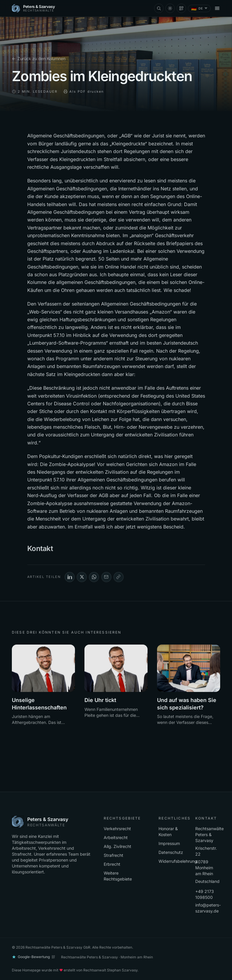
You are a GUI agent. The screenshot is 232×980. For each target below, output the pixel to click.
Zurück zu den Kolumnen (39, 59)
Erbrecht (112, 864)
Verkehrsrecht (117, 829)
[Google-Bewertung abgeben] (33, 957)
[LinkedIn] (70, 577)
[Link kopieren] (119, 577)
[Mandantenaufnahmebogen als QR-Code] (181, 8)
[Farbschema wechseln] (170, 8)
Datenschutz (171, 852)
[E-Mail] (106, 577)
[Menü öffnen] (217, 8)
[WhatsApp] (94, 577)
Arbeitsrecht (116, 837)
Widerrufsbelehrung (178, 861)
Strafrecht (113, 855)
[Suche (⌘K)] (159, 8)
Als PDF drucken (84, 91)
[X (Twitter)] (82, 577)
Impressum (169, 843)
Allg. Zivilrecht (117, 846)
